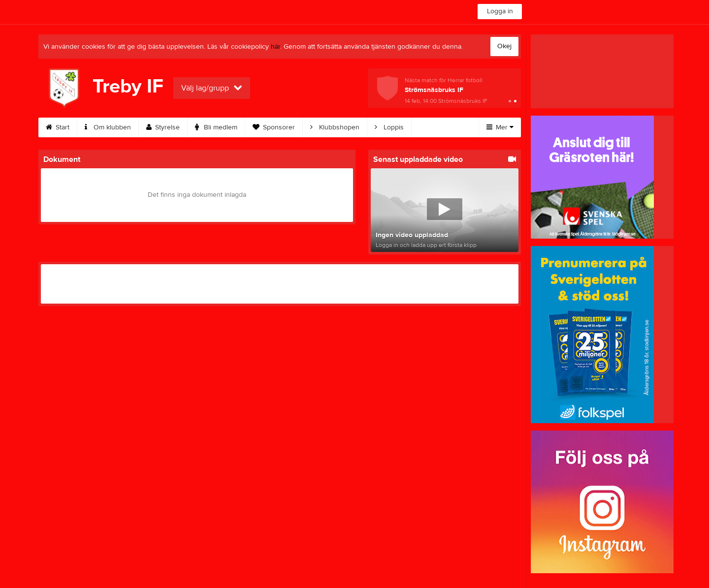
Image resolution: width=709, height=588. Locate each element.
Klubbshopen (335, 127)
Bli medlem (216, 127)
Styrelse (163, 127)
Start (58, 127)
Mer (500, 127)
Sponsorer (274, 127)
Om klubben (108, 127)
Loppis (389, 127)
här (275, 47)
